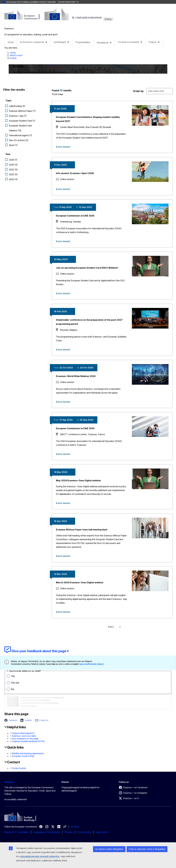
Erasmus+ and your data (24, 736)
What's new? (16, 55)
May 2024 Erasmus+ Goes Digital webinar (78, 480)
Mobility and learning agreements (28, 753)
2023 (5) (13, 174)
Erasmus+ (10, 782)
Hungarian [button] (87, 18)
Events (13, 58)
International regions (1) (21, 135)
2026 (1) (13, 160)
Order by (138, 91)
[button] (11, 720)
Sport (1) (13, 145)
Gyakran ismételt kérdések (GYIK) (28, 741)
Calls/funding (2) (17, 106)
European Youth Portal (23, 756)
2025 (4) (13, 165)
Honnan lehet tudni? (68, 2)
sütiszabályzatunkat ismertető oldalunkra (40, 856)
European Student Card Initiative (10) (20, 128)
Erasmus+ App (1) (18, 116)
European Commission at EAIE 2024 (75, 428)
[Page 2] (120, 627)
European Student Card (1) (22, 121)
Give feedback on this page (25, 739)
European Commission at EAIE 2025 (75, 216)
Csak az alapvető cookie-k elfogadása (147, 849)
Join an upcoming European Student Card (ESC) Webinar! (87, 268)
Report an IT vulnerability (17, 832)
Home (11, 42)
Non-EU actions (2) (19, 140)
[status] (87, 92)
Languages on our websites (47, 832)
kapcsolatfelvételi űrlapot (91, 664)
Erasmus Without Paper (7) (22, 111)
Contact (75, 827)
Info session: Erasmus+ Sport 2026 (75, 173)
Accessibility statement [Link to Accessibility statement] (16, 799)
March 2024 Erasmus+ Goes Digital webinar (80, 582)
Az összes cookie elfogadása (109, 849)
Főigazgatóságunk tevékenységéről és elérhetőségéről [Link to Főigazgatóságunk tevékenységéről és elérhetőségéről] (80, 789)
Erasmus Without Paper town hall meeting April (82, 530)
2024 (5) (13, 170)
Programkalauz (83, 42)
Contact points (19, 768)
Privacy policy (84, 832)
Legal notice (102, 832)
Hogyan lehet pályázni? (23, 733)
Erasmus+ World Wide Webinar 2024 (76, 376)
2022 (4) (13, 179)
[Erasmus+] (37, 19)
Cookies (69, 832)
